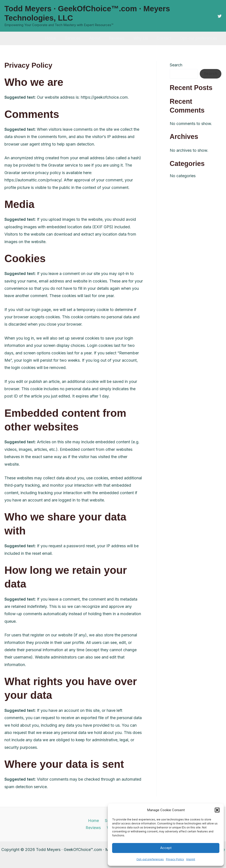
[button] (217, 810)
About (98, 38)
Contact (165, 38)
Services (77, 38)
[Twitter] (220, 16)
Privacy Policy (175, 859)
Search (176, 65)
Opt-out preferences (150, 859)
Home (56, 38)
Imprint (191, 859)
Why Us (143, 38)
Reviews (120, 38)
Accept (166, 848)
